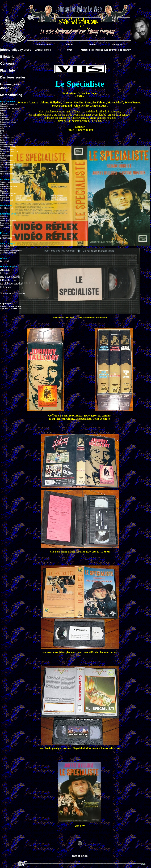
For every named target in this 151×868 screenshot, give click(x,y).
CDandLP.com (8, 280)
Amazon (5, 270)
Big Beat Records (10, 277)
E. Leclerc (6, 287)
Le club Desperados (11, 284)
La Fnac (5, 273)
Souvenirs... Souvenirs (13, 293)
